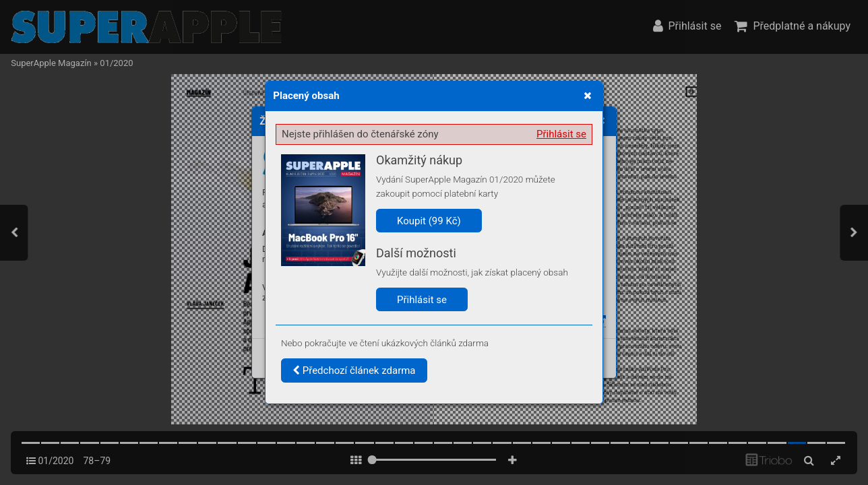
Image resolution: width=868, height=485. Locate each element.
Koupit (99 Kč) (429, 221)
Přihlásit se (561, 134)
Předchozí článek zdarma (354, 370)
